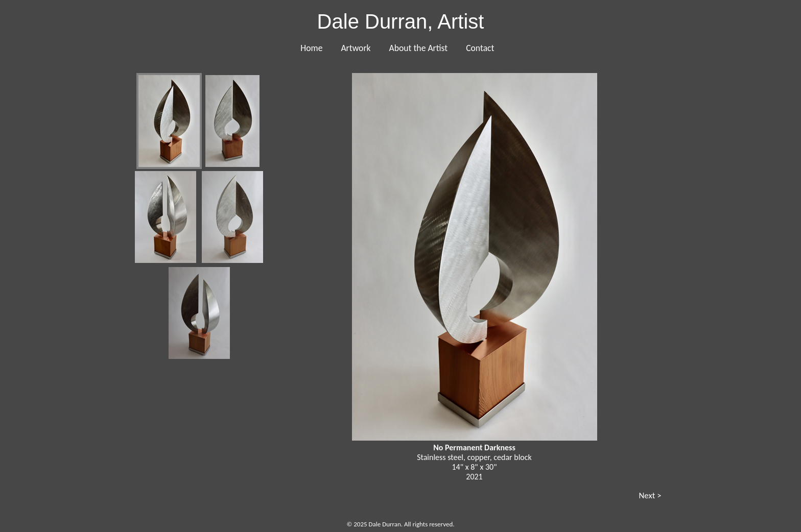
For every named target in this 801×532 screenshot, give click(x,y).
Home (311, 48)
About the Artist (419, 48)
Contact (480, 48)
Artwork (356, 48)
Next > (650, 495)
